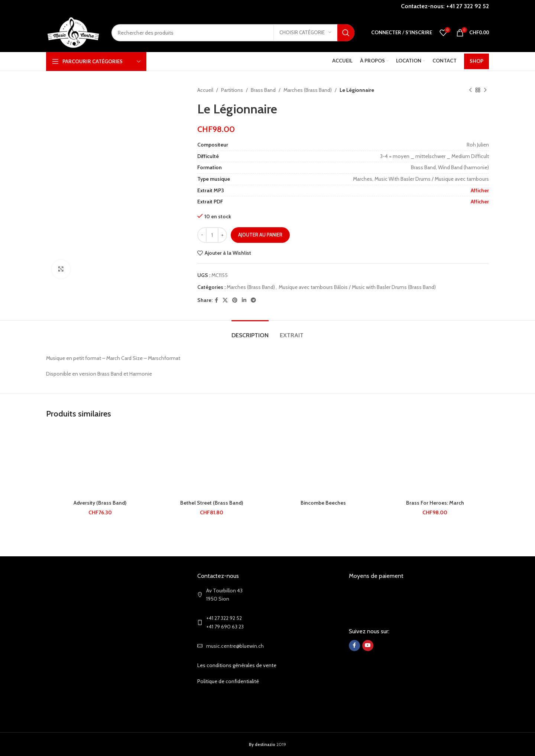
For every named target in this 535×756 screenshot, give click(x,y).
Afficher (480, 190)
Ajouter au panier (260, 235)
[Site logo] (73, 32)
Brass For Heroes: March (435, 503)
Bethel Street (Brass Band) (212, 503)
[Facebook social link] (216, 300)
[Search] (233, 33)
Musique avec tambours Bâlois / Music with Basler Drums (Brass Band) (357, 287)
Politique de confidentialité (228, 681)
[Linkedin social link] (244, 300)
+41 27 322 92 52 (468, 6)
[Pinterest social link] (235, 300)
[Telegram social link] (253, 300)
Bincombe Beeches (323, 503)
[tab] (250, 332)
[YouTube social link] (368, 646)
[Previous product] (470, 90)
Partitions (232, 90)
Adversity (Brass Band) (100, 503)
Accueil (205, 90)
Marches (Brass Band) (308, 90)
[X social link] (225, 300)
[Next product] (485, 90)
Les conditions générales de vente (237, 665)
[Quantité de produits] (212, 235)
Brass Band (263, 90)
